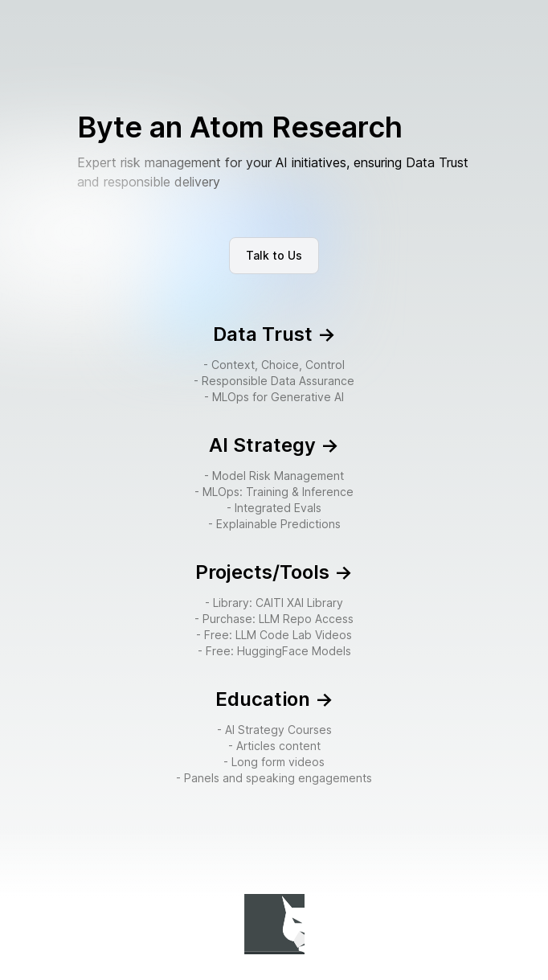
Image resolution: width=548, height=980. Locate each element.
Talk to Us (274, 255)
